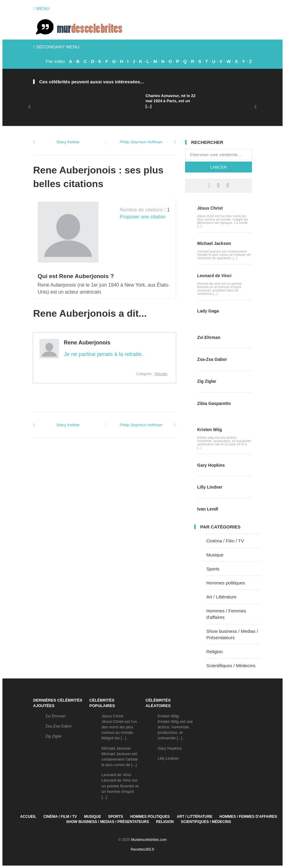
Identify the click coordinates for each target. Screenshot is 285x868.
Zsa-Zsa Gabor (212, 359)
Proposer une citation (143, 217)
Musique (215, 555)
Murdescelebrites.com (149, 840)
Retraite (161, 374)
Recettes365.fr (142, 849)
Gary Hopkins (211, 465)
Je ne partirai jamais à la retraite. (103, 354)
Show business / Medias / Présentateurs (108, 822)
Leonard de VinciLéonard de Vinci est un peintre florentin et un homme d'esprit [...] (120, 786)
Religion (215, 652)
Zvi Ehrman (209, 337)
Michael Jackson (214, 243)
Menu (41, 8)
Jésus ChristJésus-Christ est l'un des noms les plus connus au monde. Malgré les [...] (119, 727)
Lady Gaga (208, 311)
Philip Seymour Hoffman (141, 142)
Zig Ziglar (207, 381)
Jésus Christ (210, 208)
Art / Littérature (221, 597)
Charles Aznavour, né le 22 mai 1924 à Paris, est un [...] (170, 101)
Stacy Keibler (68, 142)
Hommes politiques (226, 583)
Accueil (28, 817)
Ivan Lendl (208, 509)
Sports (213, 569)
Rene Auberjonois (87, 343)
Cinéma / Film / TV (225, 541)
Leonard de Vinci (214, 276)
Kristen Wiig (210, 430)
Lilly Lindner (210, 487)
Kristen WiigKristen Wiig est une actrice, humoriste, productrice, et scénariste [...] (175, 727)
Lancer (218, 167)
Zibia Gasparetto (214, 403)
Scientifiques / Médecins (231, 666)
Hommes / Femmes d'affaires (248, 817)
